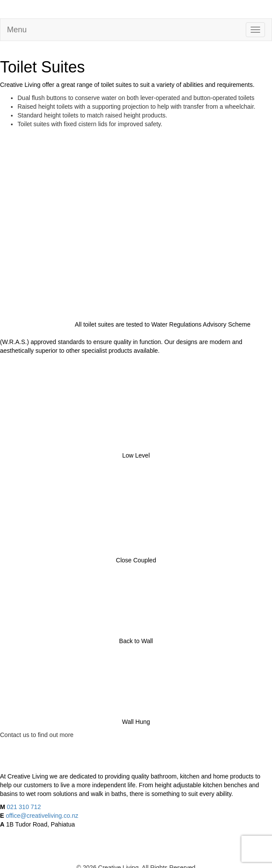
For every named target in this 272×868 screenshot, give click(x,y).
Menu (17, 30)
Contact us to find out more (37, 735)
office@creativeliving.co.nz (42, 816)
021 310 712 (24, 807)
